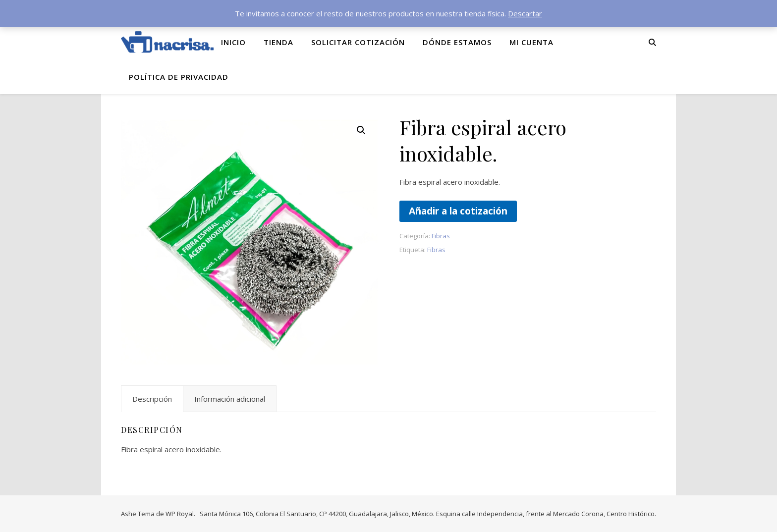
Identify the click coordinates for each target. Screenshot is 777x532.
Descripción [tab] (152, 399)
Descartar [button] (525, 13)
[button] (361, 130)
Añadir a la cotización (458, 211)
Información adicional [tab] (230, 399)
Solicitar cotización (358, 42)
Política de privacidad (179, 77)
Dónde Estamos (457, 42)
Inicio (233, 42)
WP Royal (180, 514)
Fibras (441, 236)
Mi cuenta (531, 42)
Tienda (278, 42)
